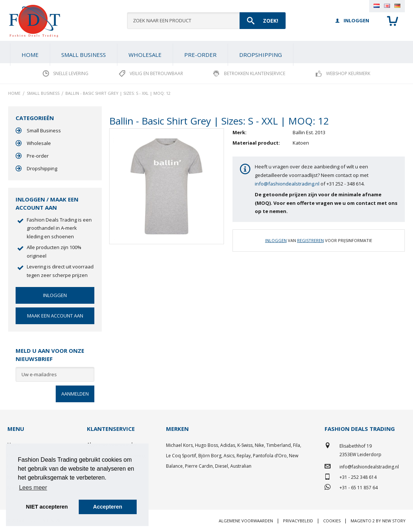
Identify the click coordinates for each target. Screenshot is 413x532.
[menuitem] (84, 55)
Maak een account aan (55, 316)
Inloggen (276, 240)
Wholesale (39, 143)
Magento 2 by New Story (378, 521)
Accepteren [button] (108, 507)
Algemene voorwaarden (246, 521)
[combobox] (206, 21)
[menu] (206, 52)
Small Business (44, 130)
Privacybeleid (298, 521)
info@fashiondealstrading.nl (287, 184)
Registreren (310, 240)
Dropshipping (42, 168)
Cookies (332, 521)
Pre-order (38, 156)
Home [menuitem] (30, 55)
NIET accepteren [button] (47, 507)
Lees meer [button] (33, 488)
